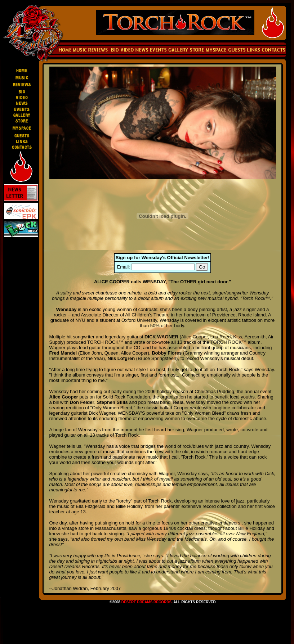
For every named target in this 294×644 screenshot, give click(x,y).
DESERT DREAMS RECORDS (146, 602)
